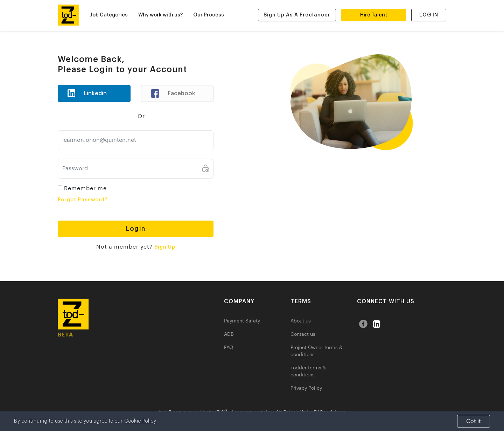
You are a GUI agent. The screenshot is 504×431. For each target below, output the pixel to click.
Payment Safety (242, 321)
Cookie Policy (140, 421)
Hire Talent (374, 15)
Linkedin (84, 93)
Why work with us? (160, 15)
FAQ (229, 348)
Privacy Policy (306, 388)
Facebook (170, 93)
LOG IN (429, 15)
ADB (229, 334)
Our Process (209, 15)
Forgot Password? (83, 200)
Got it (474, 421)
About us (301, 321)
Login (136, 229)
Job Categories (109, 15)
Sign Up (165, 247)
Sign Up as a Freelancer (297, 15)
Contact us (303, 334)
